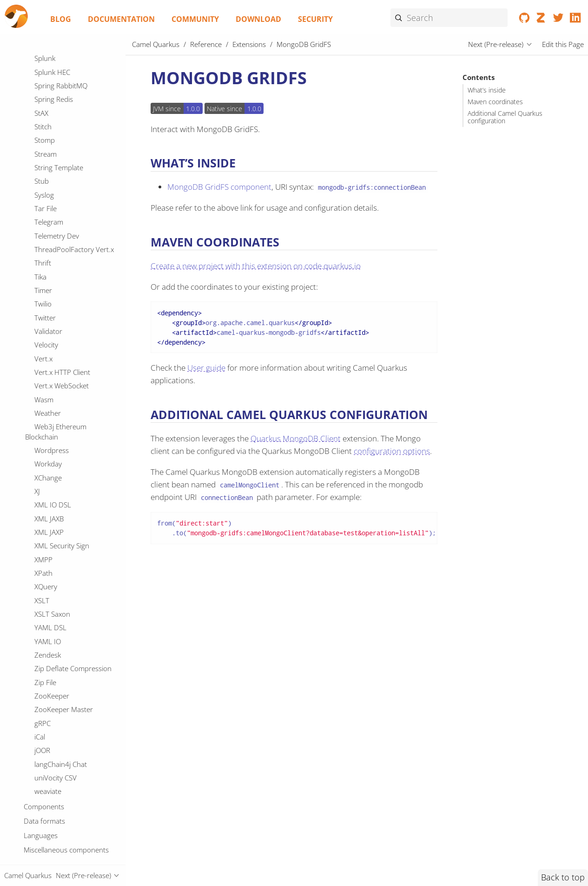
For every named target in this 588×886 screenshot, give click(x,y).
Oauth (44, 296)
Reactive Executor (62, 743)
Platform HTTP (57, 528)
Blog (61, 19)
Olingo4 (46, 324)
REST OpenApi (56, 716)
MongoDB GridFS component (219, 187)
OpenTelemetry (58, 406)
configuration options (392, 451)
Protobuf (49, 593)
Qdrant (46, 661)
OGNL (44, 269)
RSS (40, 729)
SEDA (43, 852)
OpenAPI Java (55, 365)
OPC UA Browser (61, 283)
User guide (206, 368)
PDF (41, 446)
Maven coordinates (495, 102)
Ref (40, 784)
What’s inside (487, 90)
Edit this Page (563, 44)
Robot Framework (63, 811)
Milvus (44, 119)
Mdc (41, 54)
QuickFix (47, 688)
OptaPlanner (54, 433)
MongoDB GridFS (63, 174)
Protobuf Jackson (61, 606)
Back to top (563, 877)
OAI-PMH (49, 255)
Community (195, 19)
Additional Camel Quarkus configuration (505, 117)
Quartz (45, 675)
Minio (43, 133)
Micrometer (53, 82)
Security (315, 19)
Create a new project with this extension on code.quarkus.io (256, 266)
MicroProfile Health (64, 68)
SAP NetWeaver (59, 825)
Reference (206, 44)
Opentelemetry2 (60, 419)
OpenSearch (54, 378)
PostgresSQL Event (64, 542)
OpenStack (51, 392)
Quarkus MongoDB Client (296, 438)
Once (43, 337)
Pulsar (44, 634)
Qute (42, 702)
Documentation (121, 19)
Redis (43, 770)
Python (46, 647)
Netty (43, 228)
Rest (41, 798)
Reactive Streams (61, 757)
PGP (41, 460)
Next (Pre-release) (496, 44)
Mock (43, 147)
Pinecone (49, 515)
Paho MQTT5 (55, 501)
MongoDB (50, 160)
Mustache (50, 187)
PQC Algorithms (59, 474)
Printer (45, 580)
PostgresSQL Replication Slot (68, 561)
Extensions (249, 44)
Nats (42, 215)
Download (258, 19)
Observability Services (68, 310)
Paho (43, 487)
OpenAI (46, 351)
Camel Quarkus (156, 44)
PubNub (47, 620)
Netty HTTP (52, 242)
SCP (40, 839)
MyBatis (46, 201)
